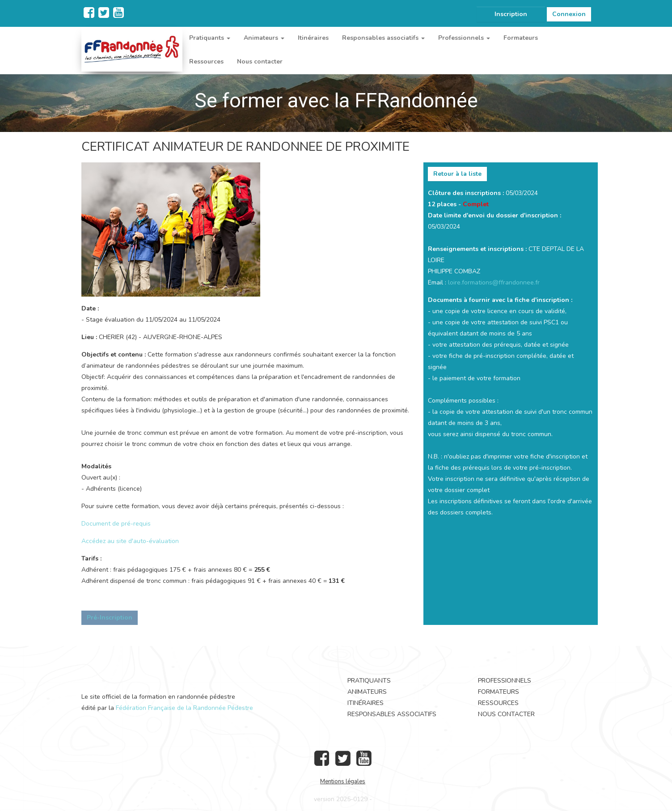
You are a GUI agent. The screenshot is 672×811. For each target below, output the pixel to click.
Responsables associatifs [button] (383, 38)
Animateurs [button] (264, 38)
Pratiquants (369, 681)
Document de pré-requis (116, 524)
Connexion (569, 14)
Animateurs (367, 692)
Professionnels (505, 681)
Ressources (206, 62)
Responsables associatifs (392, 714)
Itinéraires (313, 38)
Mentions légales (343, 781)
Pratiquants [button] (210, 38)
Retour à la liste (457, 174)
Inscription (511, 14)
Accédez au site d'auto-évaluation (130, 541)
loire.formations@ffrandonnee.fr (494, 282)
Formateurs (521, 38)
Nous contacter (260, 62)
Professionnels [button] (464, 38)
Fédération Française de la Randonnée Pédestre (184, 708)
